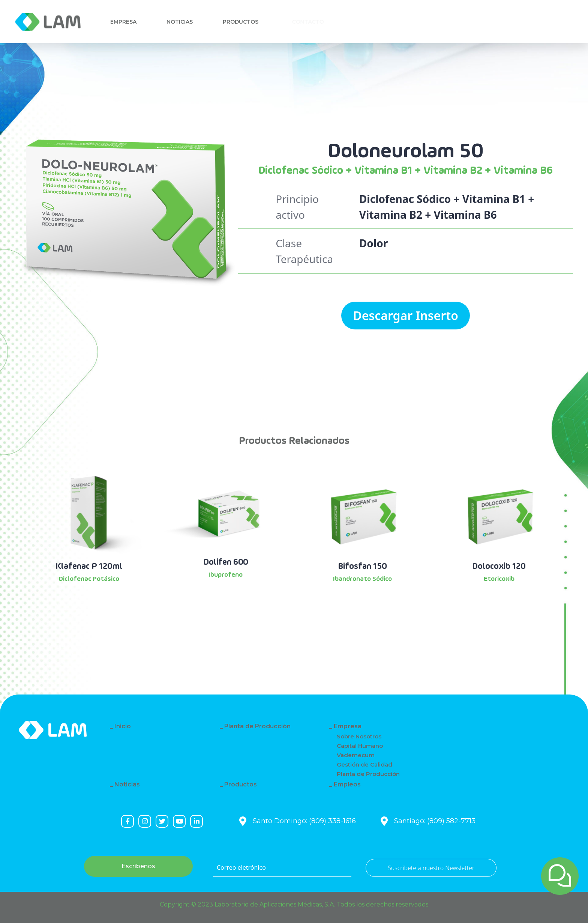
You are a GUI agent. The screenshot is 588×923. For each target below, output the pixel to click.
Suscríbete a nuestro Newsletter (431, 868)
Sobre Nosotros (359, 736)
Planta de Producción (257, 726)
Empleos (347, 784)
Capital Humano (360, 746)
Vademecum (356, 755)
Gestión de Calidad (364, 764)
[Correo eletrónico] (282, 868)
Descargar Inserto (406, 315)
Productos (244, 22)
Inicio (123, 726)
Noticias (180, 22)
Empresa (123, 22)
